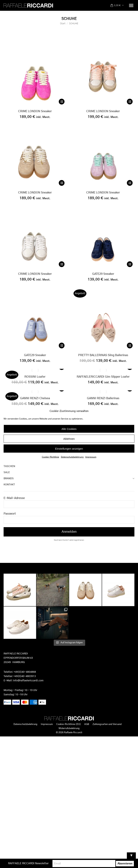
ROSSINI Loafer (35, 377)
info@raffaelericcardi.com (28, 681)
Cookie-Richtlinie (50, 457)
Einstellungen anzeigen (69, 448)
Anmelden (69, 532)
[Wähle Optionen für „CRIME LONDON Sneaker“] (62, 102)
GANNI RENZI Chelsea (35, 398)
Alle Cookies (69, 429)
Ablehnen (69, 439)
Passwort (10, 514)
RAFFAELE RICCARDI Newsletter (38, 863)
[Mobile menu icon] (131, 5)
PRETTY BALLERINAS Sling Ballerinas (103, 355)
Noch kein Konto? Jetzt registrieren (69, 540)
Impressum (91, 457)
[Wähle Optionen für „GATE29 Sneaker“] (130, 264)
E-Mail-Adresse (14, 498)
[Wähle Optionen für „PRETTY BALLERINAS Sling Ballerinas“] (130, 346)
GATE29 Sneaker (103, 274)
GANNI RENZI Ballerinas (103, 398)
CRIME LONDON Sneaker (35, 111)
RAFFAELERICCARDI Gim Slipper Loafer (103, 377)
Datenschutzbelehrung (72, 457)
